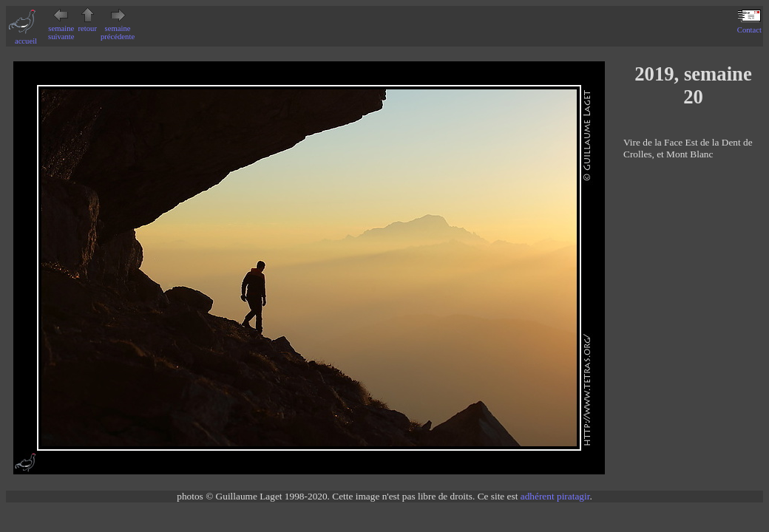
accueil (26, 37)
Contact (749, 26)
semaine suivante (61, 28)
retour (88, 24)
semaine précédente (118, 28)
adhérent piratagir (555, 496)
